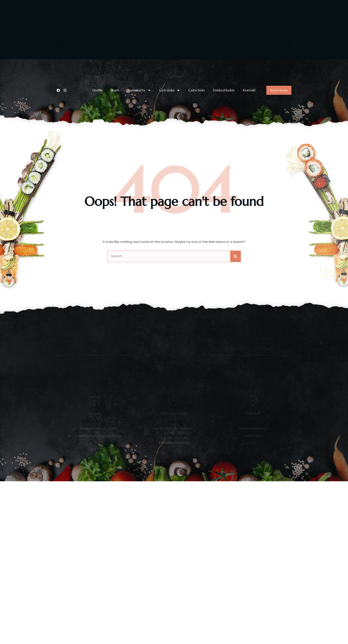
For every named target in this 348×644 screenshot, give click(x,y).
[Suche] (235, 304)
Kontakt (249, 138)
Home (97, 138)
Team (115, 138)
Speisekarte (139, 138)
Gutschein (197, 138)
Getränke (170, 138)
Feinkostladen (224, 138)
